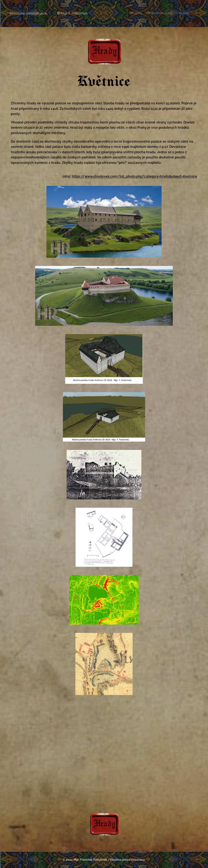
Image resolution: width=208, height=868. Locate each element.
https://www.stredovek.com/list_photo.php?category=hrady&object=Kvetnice (135, 176)
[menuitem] (182, 14)
